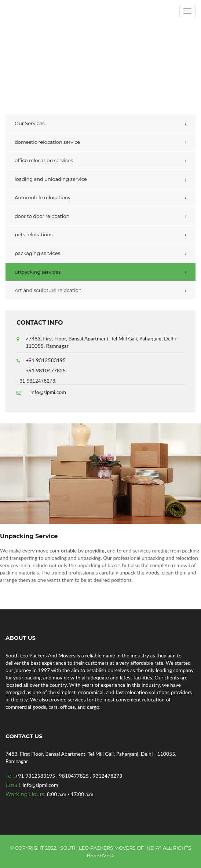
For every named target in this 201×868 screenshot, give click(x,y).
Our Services (30, 123)
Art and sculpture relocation (48, 290)
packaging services (37, 253)
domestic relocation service (47, 142)
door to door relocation (42, 216)
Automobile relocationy (43, 197)
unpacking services (38, 272)
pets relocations (34, 234)
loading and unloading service (51, 179)
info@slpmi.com (48, 392)
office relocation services (44, 160)
